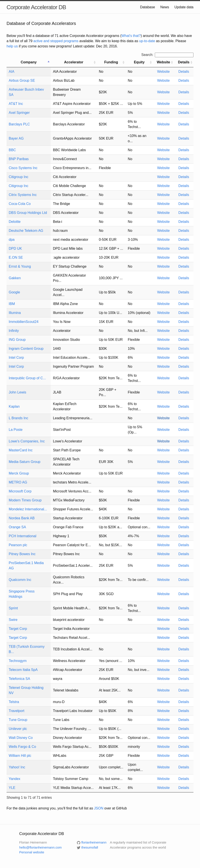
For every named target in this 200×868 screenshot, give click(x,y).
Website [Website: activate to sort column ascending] (163, 62)
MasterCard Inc (21, 450)
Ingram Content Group (26, 349)
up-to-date (147, 41)
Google (14, 292)
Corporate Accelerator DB (36, 7)
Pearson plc (18, 545)
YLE (12, 788)
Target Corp (18, 629)
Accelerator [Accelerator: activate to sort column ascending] (74, 62)
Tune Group (18, 720)
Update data (184, 7)
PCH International (22, 536)
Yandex (15, 779)
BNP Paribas (19, 159)
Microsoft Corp (20, 491)
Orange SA (17, 527)
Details (184, 72)
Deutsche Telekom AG (26, 231)
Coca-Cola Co (20, 204)
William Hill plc (20, 756)
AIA (12, 72)
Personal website (32, 852)
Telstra (14, 702)
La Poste (16, 430)
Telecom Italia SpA (23, 670)
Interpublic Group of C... (27, 378)
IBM (12, 304)
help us (12, 46)
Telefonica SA (19, 679)
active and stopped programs (56, 41)
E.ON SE (16, 257)
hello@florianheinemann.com (41, 847)
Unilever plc (18, 729)
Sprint (13, 608)
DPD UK (15, 249)
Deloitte (15, 222)
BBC (12, 150)
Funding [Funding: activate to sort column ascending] (111, 62)
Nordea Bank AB (22, 518)
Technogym (18, 661)
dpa (12, 240)
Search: (167, 55)
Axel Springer (19, 113)
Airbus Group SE (22, 81)
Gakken (15, 278)
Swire (13, 620)
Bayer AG (16, 138)
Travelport (16, 711)
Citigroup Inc (19, 177)
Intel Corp (16, 358)
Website (164, 72)
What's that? (131, 36)
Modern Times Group (25, 500)
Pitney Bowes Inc (22, 554)
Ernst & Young (20, 266)
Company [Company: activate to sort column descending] (29, 62)
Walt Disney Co (21, 738)
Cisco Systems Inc (23, 168)
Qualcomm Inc (20, 580)
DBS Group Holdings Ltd (28, 213)
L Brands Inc (18, 418)
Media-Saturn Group (25, 462)
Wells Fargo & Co (22, 747)
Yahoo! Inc (17, 767)
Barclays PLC (19, 124)
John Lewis (17, 392)
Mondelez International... (28, 509)
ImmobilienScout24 (24, 322)
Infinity (14, 331)
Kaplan (14, 406)
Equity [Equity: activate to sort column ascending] (139, 62)
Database (147, 7)
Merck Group (19, 473)
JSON (99, 808)
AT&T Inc (16, 104)
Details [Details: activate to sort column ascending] (184, 62)
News (165, 7)
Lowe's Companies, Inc (27, 441)
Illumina (15, 313)
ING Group (17, 340)
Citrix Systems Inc (23, 195)
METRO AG (18, 482)
